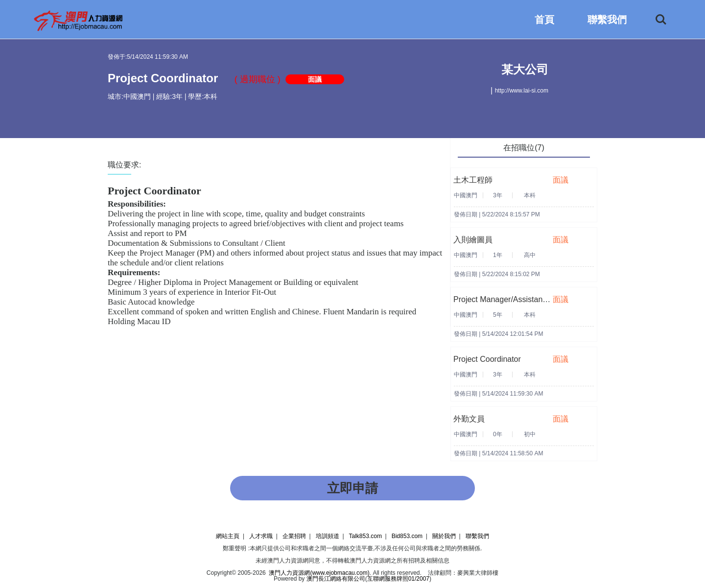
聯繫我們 (607, 20)
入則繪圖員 (473, 240)
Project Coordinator (487, 359)
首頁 (544, 20)
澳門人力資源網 (288, 561)
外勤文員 (469, 419)
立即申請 (352, 488)
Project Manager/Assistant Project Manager (529, 299)
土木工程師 (473, 180)
